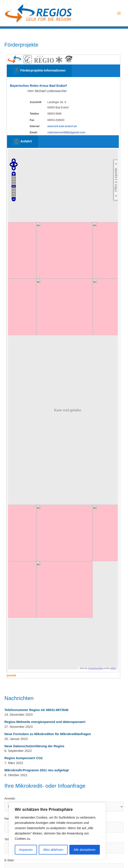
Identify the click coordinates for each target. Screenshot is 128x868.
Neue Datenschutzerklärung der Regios (34, 746)
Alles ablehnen (53, 850)
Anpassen (26, 850)
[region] (57, 831)
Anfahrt (23, 142)
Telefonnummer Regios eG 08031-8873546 (36, 710)
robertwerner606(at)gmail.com (66, 132)
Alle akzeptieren (85, 850)
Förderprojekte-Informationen (39, 71)
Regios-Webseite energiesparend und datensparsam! (45, 722)
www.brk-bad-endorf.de (62, 126)
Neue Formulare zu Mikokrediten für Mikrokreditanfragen (48, 734)
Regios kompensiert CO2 (23, 758)
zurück (11, 675)
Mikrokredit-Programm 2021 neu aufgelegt (37, 770)
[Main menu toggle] (119, 13)
